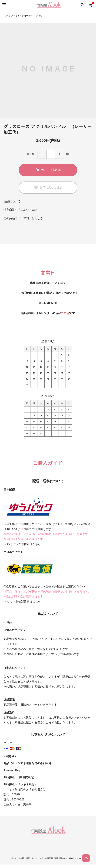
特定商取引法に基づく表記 (20, 210)
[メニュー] (4, 5)
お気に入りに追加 (48, 188)
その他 (39, 16)
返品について (12, 201)
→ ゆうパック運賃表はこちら (22, 544)
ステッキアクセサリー (22, 16)
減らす (42, 154)
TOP (6, 16)
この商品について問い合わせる (23, 218)
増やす (60, 154)
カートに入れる (48, 170)
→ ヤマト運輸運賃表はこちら (22, 602)
